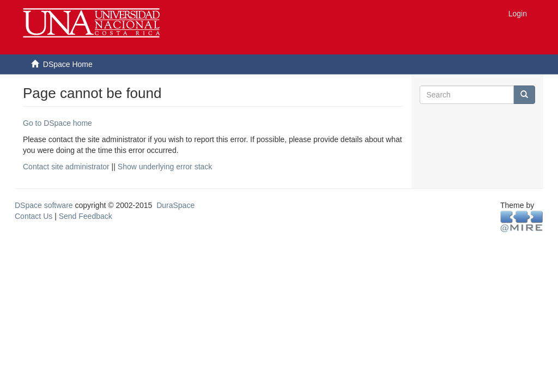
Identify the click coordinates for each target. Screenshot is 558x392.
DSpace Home (68, 64)
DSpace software (44, 205)
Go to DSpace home (57, 123)
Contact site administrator (66, 167)
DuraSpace (175, 205)
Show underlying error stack (165, 167)
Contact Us (34, 216)
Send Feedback (86, 216)
